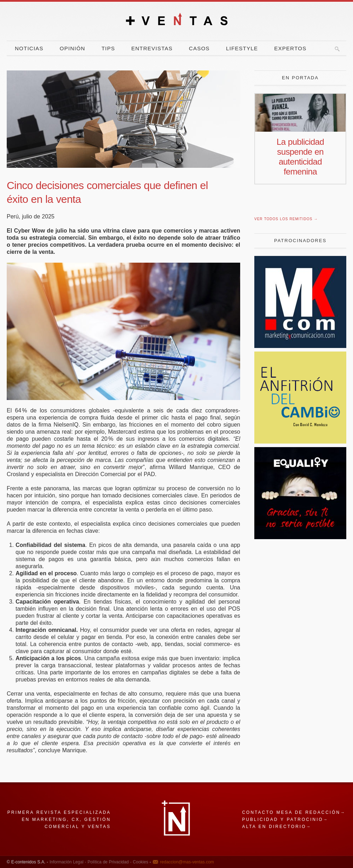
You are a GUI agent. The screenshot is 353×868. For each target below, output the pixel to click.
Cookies (140, 862)
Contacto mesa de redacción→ (294, 812)
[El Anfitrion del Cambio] (300, 442)
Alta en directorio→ (277, 827)
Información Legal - (68, 862)
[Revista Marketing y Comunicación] (300, 346)
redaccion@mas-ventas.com (187, 862)
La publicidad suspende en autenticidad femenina (300, 157)
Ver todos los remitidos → (286, 219)
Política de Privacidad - (109, 862)
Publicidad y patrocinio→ (285, 820)
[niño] (300, 537)
